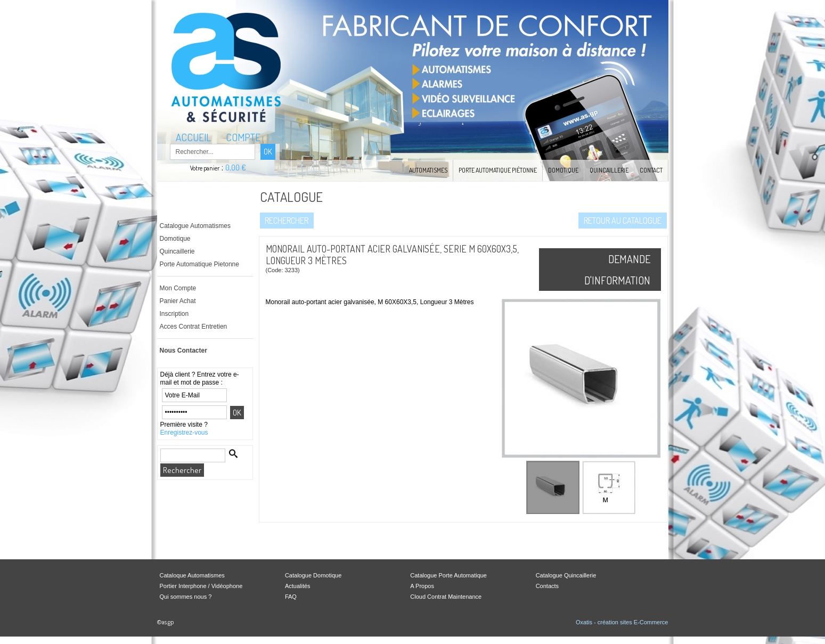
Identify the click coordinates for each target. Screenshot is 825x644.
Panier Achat (178, 301)
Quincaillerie (609, 170)
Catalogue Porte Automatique (448, 575)
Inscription (174, 314)
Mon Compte (178, 288)
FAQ (291, 597)
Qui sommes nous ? (186, 597)
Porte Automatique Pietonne (199, 264)
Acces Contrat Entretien (194, 327)
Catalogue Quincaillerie (566, 575)
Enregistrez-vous (184, 433)
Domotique (563, 170)
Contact (651, 170)
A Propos (422, 586)
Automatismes (428, 170)
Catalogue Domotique (313, 575)
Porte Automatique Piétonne (498, 170)
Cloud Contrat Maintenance (446, 597)
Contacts (547, 586)
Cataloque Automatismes (192, 575)
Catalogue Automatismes (195, 226)
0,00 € (236, 168)
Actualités (298, 586)
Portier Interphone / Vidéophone (201, 586)
